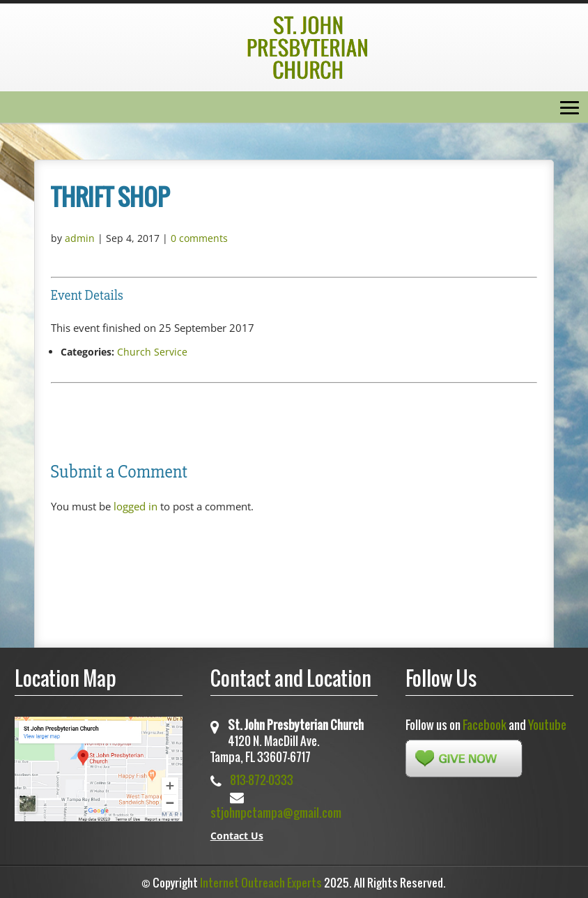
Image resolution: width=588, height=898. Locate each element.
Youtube (547, 725)
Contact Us (237, 836)
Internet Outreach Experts (261, 883)
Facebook (485, 725)
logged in (136, 506)
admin (80, 238)
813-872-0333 (262, 780)
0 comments (199, 238)
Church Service (152, 352)
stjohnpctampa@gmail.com (276, 813)
